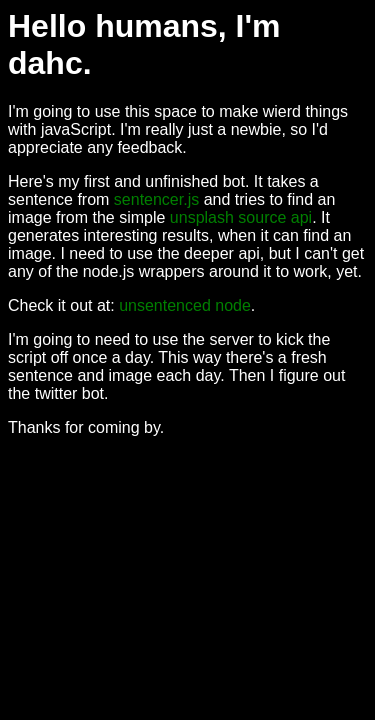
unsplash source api (241, 217)
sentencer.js (156, 199)
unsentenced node (185, 305)
